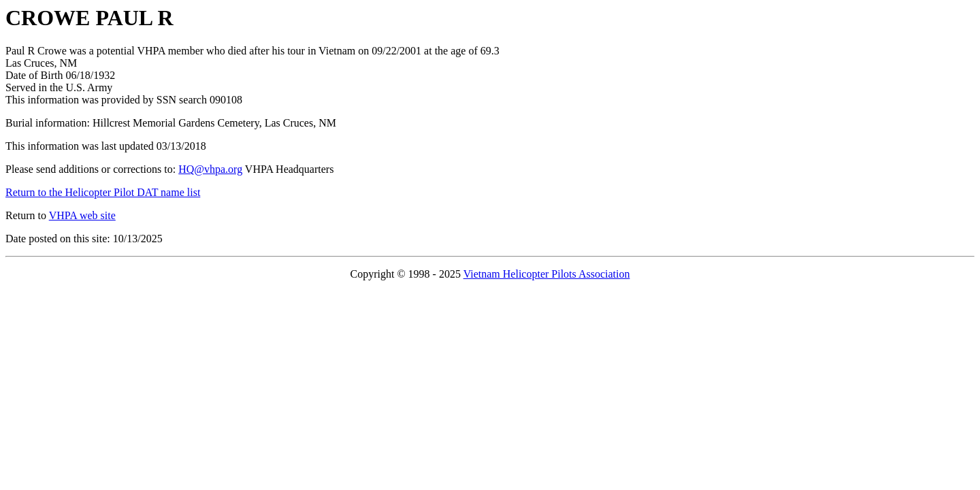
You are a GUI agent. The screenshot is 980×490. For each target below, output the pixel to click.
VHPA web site (82, 215)
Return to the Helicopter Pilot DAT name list (103, 192)
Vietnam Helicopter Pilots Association (547, 274)
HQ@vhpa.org (210, 169)
